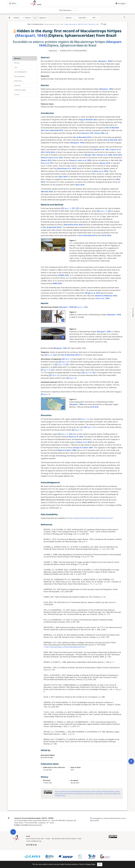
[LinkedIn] (31, 844)
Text (16, 67)
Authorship (53, 50)
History (17, 94)
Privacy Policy (91, 864)
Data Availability (19, 76)
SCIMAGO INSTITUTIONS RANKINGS (74, 50)
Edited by (17, 85)
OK (100, 864)
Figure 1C (66, 208)
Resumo (69, 18)
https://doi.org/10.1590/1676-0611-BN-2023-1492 (82, 24)
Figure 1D (89, 426)
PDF (94, 18)
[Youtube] (36, 844)
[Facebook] (34, 844)
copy (103, 24)
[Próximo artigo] (44, 18)
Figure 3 (67, 358)
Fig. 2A (49, 354)
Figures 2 (79, 306)
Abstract (17, 58)
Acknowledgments (20, 71)
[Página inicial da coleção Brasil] (16, 840)
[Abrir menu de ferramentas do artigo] (13, 796)
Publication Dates (20, 89)
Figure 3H (54, 375)
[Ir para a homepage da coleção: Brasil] (57, 3)
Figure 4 (45, 394)
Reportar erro (133, 312)
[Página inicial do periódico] (9, 18)
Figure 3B (46, 369)
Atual (35, 18)
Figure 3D (87, 372)
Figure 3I (71, 377)
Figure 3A (64, 361)
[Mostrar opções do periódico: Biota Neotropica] (75, 10)
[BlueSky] (27, 844)
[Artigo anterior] (27, 18)
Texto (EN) (82, 18)
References (18, 80)
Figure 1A (102, 210)
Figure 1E (77, 429)
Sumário (16, 18)
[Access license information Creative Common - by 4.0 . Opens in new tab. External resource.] (48, 791)
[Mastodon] (29, 844)
